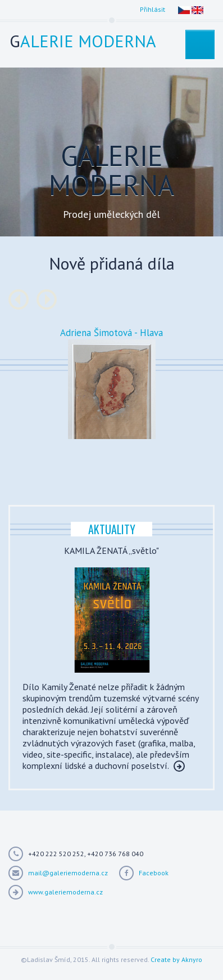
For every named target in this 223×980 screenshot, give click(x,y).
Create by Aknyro (176, 959)
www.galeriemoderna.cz (65, 892)
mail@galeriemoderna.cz (68, 873)
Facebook (154, 873)
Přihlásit (153, 9)
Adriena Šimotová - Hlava (112, 333)
